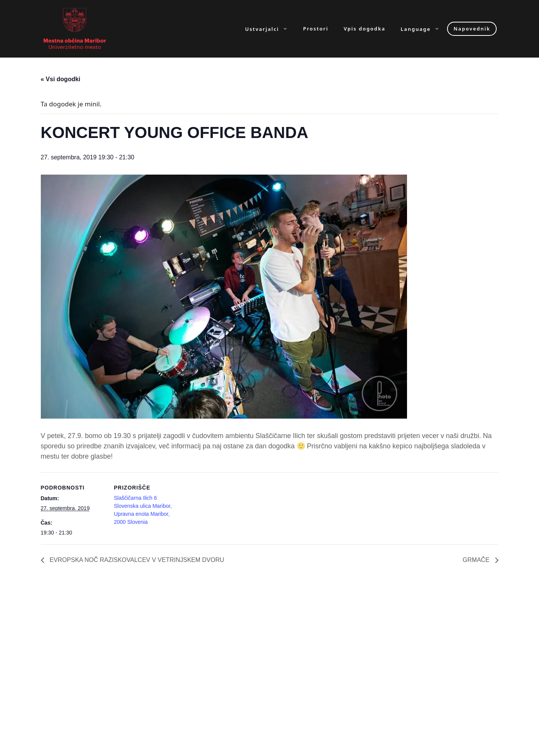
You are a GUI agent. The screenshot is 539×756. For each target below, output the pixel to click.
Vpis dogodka (364, 29)
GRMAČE (477, 560)
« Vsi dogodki (61, 79)
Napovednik (472, 29)
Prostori (315, 29)
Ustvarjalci (270, 29)
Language (424, 29)
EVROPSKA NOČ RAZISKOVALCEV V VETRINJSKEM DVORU (136, 560)
